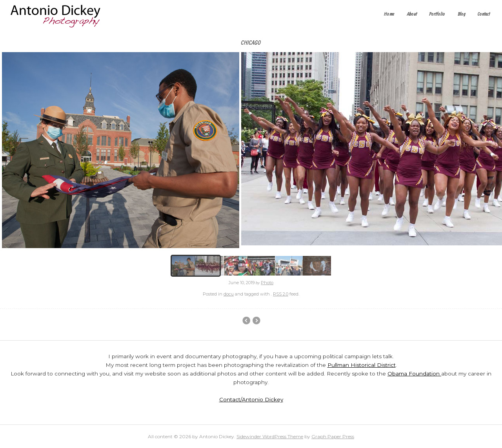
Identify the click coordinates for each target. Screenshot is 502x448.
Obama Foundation (414, 374)
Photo (267, 283)
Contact (484, 14)
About (412, 14)
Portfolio (437, 14)
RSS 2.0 (281, 294)
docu (229, 294)
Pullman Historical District (362, 365)
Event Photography (246, 321)
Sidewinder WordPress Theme (270, 436)
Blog (462, 14)
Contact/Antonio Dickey (251, 399)
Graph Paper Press (333, 436)
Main (256, 321)
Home (389, 14)
